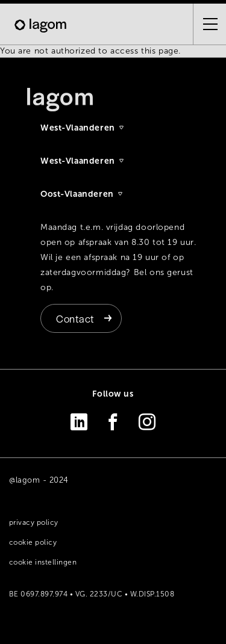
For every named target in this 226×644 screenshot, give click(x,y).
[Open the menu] (206, 24)
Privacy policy (34, 522)
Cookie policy (33, 542)
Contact (75, 318)
